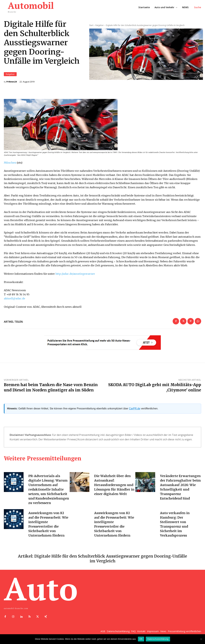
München (10, 163)
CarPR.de (135, 409)
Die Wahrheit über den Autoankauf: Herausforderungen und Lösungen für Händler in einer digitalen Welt (114, 485)
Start (91, 25)
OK (141, 639)
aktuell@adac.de (14, 298)
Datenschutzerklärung (158, 639)
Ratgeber (10, 74)
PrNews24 (12, 82)
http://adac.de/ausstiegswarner (75, 274)
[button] (198, 7)
